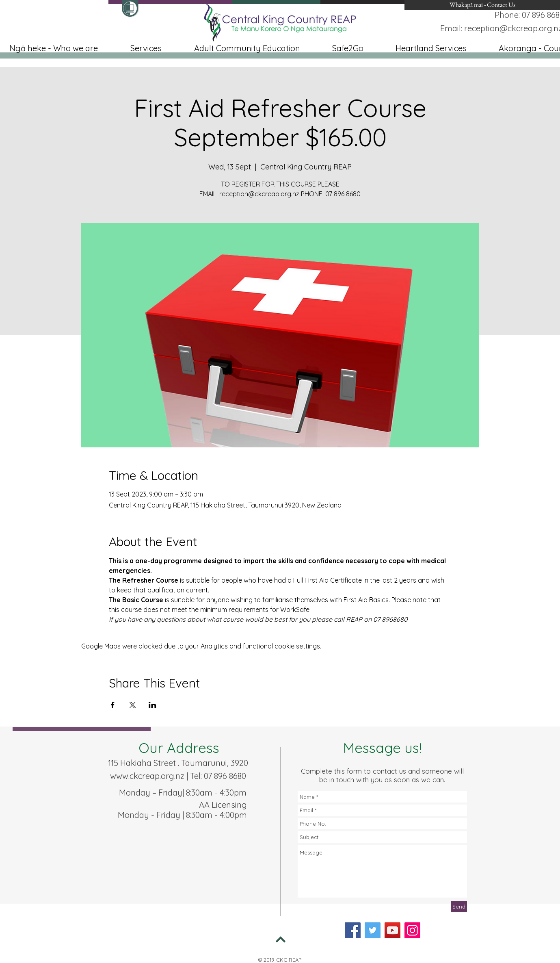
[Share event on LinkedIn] (152, 705)
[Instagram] (412, 930)
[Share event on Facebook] (113, 705)
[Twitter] (373, 930)
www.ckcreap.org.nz (147, 776)
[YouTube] (392, 930)
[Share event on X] (133, 705)
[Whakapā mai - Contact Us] (482, 5)
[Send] (459, 907)
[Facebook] (353, 930)
